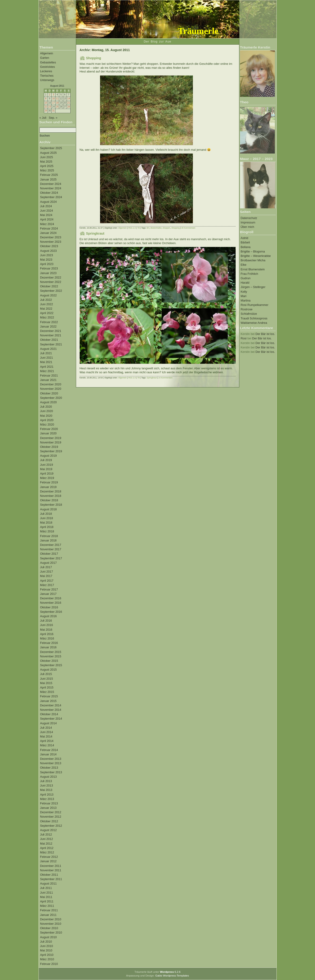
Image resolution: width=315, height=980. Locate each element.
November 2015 (51, 656)
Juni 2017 (47, 572)
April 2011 (47, 901)
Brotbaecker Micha (253, 260)
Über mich (247, 227)
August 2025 (49, 153)
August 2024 (49, 202)
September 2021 (51, 344)
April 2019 (47, 474)
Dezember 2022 (51, 277)
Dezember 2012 (51, 812)
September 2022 (51, 291)
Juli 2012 (46, 834)
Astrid (245, 238)
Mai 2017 (46, 576)
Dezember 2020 (51, 384)
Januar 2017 (48, 594)
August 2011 (49, 883)
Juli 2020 (46, 407)
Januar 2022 (48, 326)
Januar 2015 (48, 701)
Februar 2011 (49, 910)
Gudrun (246, 278)
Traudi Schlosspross (254, 318)
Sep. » (53, 118)
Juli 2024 (46, 206)
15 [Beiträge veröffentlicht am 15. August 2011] (46, 103)
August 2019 (49, 456)
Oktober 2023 (49, 246)
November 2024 (51, 188)
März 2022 (47, 317)
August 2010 (49, 937)
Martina (246, 300)
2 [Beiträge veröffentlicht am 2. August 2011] (50, 95)
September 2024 (51, 197)
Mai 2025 (46, 162)
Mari (244, 296)
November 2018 (51, 496)
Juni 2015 (47, 679)
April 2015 (47, 687)
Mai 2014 (46, 736)
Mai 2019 (46, 469)
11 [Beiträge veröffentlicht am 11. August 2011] (57, 99)
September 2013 (51, 772)
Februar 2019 (49, 482)
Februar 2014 (49, 750)
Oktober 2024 (49, 193)
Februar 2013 (49, 803)
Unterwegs (47, 80)
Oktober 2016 (49, 607)
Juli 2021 (46, 353)
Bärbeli (245, 242)
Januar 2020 (48, 433)
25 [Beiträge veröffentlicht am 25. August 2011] (57, 107)
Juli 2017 (46, 567)
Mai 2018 (46, 523)
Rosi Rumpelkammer (255, 305)
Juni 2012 (47, 839)
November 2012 (51, 817)
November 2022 (51, 282)
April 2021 (47, 367)
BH (148, 228)
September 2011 (51, 879)
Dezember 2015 (51, 652)
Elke (244, 265)
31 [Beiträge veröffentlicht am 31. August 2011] (53, 111)
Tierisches (47, 76)
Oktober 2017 (49, 554)
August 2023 (49, 251)
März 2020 (47, 424)
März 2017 (47, 585)
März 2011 (47, 906)
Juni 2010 (47, 946)
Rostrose (247, 309)
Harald (245, 283)
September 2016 (51, 612)
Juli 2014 (46, 728)
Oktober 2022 (49, 286)
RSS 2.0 (132, 228)
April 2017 (47, 581)
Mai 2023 (46, 260)
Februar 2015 (49, 696)
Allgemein (47, 53)
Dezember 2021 (51, 331)
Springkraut (95, 233)
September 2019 (51, 451)
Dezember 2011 (51, 866)
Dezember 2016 (51, 598)
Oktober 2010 (49, 928)
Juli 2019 (46, 460)
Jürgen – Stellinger (253, 287)
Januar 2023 (48, 273)
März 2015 (47, 692)
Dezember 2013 (51, 759)
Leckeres (46, 71)
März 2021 (47, 371)
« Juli (43, 118)
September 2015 (51, 665)
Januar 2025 (48, 179)
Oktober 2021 (49, 340)
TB (138, 228)
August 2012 (49, 830)
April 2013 (47, 795)
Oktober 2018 (49, 500)
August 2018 (49, 509)
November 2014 (51, 710)
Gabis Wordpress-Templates (172, 976)
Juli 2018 (46, 514)
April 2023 (47, 264)
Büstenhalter (156, 228)
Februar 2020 (49, 429)
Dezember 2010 (51, 919)
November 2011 (51, 870)
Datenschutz (249, 218)
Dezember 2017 (51, 545)
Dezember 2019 (51, 438)
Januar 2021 (48, 380)
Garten (45, 58)
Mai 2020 (46, 416)
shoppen (166, 228)
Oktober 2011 (49, 875)
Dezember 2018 (51, 491)
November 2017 (51, 549)
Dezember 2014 (51, 705)
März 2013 (47, 799)
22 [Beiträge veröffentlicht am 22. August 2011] (46, 107)
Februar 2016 (49, 643)
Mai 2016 (46, 630)
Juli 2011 (46, 888)
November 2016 (51, 603)
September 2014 (51, 719)
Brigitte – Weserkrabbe (256, 256)
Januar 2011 (48, 915)
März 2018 (47, 531)
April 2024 (47, 219)
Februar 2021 (49, 375)
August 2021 (49, 349)
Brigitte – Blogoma (253, 251)
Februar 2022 (49, 322)
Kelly (244, 292)
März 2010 (47, 959)
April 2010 (47, 955)
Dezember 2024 (51, 184)
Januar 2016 (48, 647)
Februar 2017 (49, 589)
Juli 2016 (46, 621)
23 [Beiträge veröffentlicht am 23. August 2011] (50, 107)
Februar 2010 (49, 964)
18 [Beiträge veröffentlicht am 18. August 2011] (57, 103)
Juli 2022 (46, 300)
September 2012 (51, 826)
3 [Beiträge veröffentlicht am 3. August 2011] (53, 95)
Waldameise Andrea (254, 323)
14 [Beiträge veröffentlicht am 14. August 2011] (69, 99)
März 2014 (47, 745)
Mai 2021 (46, 362)
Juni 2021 (47, 358)
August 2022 (49, 295)
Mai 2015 (46, 683)
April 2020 (47, 420)
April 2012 (47, 848)
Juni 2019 (47, 465)
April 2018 (47, 527)
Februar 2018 (49, 536)
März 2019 (47, 478)
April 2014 (47, 741)
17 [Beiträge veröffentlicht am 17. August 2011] (53, 103)
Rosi (244, 338)
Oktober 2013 (49, 768)
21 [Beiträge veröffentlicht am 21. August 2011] (69, 103)
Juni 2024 (47, 211)
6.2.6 (170, 972)
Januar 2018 (48, 540)
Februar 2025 (49, 175)
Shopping (94, 58)
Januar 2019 (48, 487)
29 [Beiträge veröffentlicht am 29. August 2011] (46, 111)
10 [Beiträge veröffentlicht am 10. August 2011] (53, 99)
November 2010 (51, 924)
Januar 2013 (48, 808)
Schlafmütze (249, 314)
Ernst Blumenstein (253, 269)
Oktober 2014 (49, 714)
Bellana (246, 247)
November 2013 (51, 763)
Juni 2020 (47, 411)
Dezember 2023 (51, 237)
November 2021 (51, 335)
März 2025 (47, 170)
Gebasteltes (48, 62)
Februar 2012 (49, 857)
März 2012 (47, 852)
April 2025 (47, 166)
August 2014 (49, 723)
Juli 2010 (46, 942)
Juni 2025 (47, 157)
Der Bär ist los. (265, 334)
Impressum (248, 222)
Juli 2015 (46, 674)
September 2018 (51, 505)
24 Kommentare (165, 378)
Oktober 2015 (49, 661)
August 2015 (49, 670)
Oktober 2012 (49, 821)
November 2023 (51, 242)
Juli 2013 (46, 781)
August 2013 (49, 777)
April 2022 (47, 313)
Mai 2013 (46, 790)
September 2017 (51, 558)
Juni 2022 (47, 304)
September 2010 (51, 932)
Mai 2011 (46, 897)
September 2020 (51, 398)
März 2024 (47, 224)
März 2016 (47, 638)
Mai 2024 (46, 215)
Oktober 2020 (49, 393)
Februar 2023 (49, 268)
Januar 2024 (48, 233)
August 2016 (49, 616)
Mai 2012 (46, 844)
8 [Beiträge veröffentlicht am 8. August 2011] (46, 99)
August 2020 (49, 402)
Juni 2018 (47, 518)
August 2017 (49, 563)
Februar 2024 (49, 228)
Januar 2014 (48, 754)
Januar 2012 (48, 861)
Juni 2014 (47, 732)
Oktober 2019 (49, 447)
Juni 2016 (47, 625)
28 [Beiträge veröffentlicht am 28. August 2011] (69, 107)
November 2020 (51, 389)
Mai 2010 (46, 950)
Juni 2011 (47, 893)
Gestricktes (48, 67)
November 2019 (51, 442)
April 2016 (47, 634)
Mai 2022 (46, 309)
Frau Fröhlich (249, 274)
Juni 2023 (47, 255)
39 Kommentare (188, 228)
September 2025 (51, 148)
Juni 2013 (47, 785)
